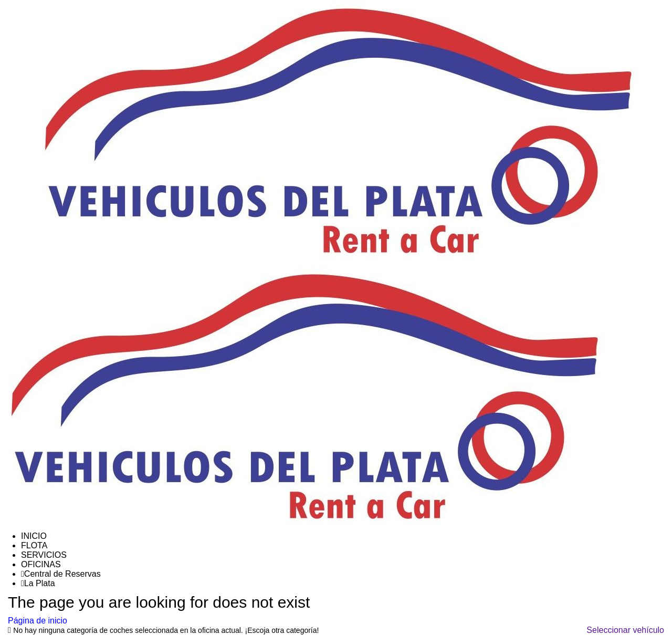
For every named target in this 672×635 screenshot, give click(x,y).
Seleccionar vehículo (625, 630)
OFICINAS (41, 564)
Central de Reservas (61, 574)
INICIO (34, 536)
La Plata (38, 583)
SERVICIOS (44, 555)
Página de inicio (38, 621)
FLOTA (34, 545)
